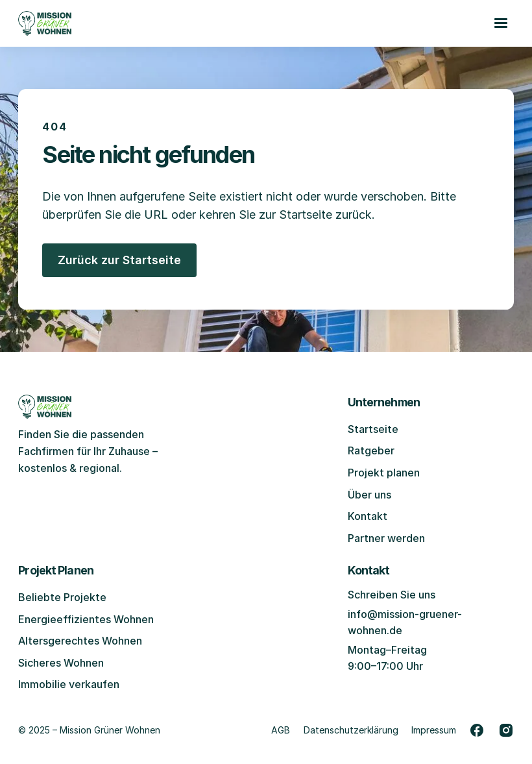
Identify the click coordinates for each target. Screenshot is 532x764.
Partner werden (386, 538)
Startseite (373, 429)
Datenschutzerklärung (351, 730)
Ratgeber (371, 450)
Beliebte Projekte (62, 597)
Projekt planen (384, 473)
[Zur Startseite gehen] (45, 23)
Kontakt (368, 516)
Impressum (434, 730)
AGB (281, 730)
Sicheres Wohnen (61, 663)
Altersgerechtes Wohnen (80, 641)
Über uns (369, 495)
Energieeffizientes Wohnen (86, 619)
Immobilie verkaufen (69, 684)
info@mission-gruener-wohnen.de (405, 622)
